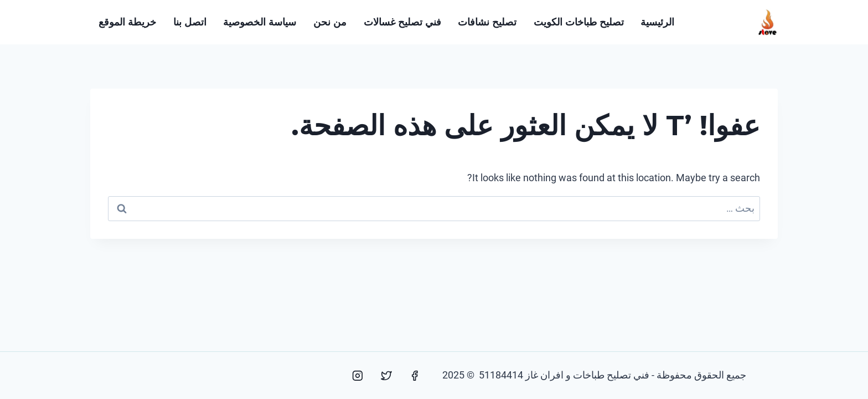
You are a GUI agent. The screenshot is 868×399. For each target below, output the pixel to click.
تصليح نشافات (487, 22)
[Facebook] (415, 376)
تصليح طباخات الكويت (579, 22)
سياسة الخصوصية (260, 22)
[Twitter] (386, 376)
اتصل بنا (190, 22)
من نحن (330, 22)
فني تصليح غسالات (402, 22)
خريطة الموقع (127, 22)
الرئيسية (657, 22)
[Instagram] (358, 376)
